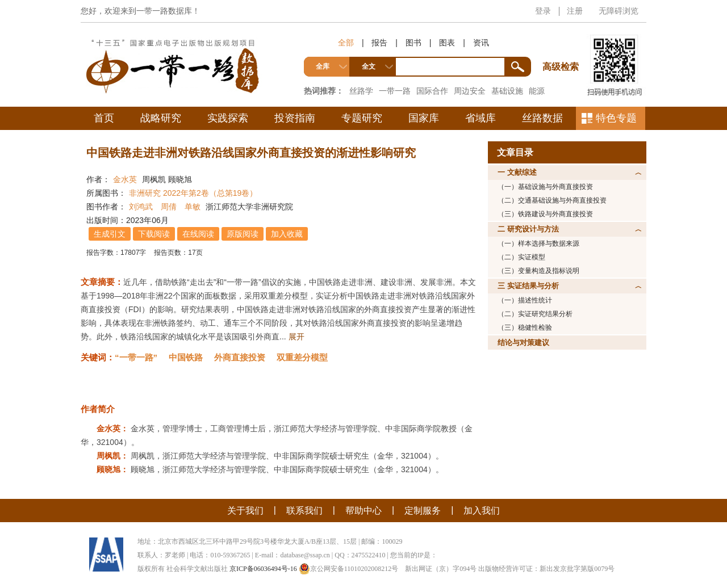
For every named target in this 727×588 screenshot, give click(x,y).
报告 (379, 43)
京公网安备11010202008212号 (349, 569)
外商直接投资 (240, 357)
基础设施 (507, 91)
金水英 (125, 179)
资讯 (481, 43)
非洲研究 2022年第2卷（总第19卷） (193, 193)
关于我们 (245, 511)
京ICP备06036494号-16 (263, 569)
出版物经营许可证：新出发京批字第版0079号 (546, 569)
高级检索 (562, 46)
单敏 (193, 207)
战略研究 (161, 118)
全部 (346, 43)
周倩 (169, 207)
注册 (575, 11)
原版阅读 (243, 234)
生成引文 (110, 234)
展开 (296, 337)
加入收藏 (287, 234)
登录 (543, 11)
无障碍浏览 (619, 11)
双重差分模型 (302, 357)
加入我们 (482, 511)
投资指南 (295, 118)
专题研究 (362, 118)
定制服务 (423, 511)
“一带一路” (136, 357)
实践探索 (228, 118)
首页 (104, 118)
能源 (537, 91)
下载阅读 (154, 234)
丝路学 (361, 91)
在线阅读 (198, 234)
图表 (447, 43)
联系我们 (304, 511)
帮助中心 (363, 511)
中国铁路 (186, 357)
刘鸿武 (141, 207)
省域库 (481, 118)
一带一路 (395, 91)
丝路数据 (542, 118)
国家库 (424, 118)
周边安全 (470, 91)
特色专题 (616, 118)
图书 (413, 43)
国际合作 (432, 91)
